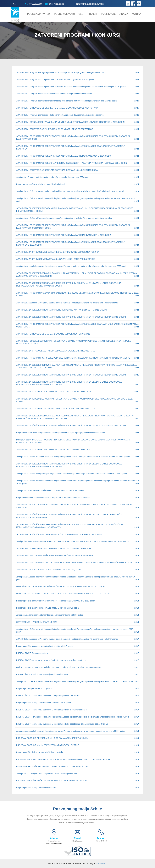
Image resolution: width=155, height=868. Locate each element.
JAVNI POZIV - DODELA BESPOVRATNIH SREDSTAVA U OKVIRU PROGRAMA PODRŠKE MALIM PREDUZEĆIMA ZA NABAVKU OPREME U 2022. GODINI (78, 342)
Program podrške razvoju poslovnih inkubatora (78, 788)
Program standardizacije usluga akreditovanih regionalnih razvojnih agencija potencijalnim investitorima (78, 433)
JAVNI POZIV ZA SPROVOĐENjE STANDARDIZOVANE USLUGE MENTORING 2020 (78, 450)
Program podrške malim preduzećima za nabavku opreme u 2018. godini (78, 608)
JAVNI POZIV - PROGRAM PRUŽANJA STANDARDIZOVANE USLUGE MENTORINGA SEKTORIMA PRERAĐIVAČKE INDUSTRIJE (78, 563)
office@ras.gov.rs (55, 4)
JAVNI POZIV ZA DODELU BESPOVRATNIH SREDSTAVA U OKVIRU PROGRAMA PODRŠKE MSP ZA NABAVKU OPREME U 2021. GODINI (78, 400)
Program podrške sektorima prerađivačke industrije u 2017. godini (78, 646)
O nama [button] (124, 14)
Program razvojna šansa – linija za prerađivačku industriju (78, 184)
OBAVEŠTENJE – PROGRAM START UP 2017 (78, 622)
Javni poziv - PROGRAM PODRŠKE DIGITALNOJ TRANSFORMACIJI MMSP (78, 491)
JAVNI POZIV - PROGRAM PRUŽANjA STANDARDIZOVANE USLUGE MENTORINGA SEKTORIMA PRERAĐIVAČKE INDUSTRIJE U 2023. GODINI (78, 294)
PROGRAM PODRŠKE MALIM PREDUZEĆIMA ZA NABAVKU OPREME (78, 745)
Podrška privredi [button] (39, 14)
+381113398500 (34, 4)
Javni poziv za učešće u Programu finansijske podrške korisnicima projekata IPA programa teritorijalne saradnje (78, 218)
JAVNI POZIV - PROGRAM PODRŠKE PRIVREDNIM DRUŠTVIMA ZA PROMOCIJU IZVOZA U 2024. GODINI (78, 156)
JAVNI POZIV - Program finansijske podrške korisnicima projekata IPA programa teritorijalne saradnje (78, 72)
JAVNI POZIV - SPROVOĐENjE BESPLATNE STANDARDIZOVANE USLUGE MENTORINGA (78, 170)
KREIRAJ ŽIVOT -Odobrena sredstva (78, 653)
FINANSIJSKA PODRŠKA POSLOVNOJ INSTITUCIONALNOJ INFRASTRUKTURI (78, 766)
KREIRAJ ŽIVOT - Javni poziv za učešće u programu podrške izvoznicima (78, 696)
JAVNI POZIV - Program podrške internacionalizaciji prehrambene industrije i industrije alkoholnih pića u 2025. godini (78, 101)
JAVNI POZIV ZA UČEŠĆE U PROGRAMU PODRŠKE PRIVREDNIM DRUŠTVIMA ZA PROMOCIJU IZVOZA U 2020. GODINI (78, 426)
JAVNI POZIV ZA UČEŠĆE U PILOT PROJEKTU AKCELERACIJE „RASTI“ (78, 570)
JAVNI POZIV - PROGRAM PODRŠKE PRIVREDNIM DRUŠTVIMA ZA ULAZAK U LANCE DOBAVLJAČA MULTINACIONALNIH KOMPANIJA (78, 148)
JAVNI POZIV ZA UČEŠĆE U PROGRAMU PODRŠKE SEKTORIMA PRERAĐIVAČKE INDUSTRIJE (78, 534)
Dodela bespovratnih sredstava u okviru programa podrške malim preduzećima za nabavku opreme (78, 667)
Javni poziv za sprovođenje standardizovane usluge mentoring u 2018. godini (78, 615)
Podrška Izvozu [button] (65, 14)
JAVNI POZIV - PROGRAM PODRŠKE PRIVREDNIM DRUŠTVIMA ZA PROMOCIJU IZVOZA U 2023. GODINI (78, 235)
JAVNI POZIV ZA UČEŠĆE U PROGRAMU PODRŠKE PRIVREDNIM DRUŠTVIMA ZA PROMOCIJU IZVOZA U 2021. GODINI (78, 375)
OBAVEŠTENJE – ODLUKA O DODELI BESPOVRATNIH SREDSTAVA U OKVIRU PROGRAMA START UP (78, 594)
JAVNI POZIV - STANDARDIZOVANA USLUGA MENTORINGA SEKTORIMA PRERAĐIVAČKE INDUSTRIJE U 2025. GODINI (78, 122)
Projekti (93, 14)
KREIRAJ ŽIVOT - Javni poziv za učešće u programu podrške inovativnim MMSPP (78, 710)
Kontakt (137, 14)
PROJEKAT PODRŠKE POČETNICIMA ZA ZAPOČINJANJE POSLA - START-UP (78, 781)
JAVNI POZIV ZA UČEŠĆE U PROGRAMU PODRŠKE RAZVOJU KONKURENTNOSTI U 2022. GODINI (78, 310)
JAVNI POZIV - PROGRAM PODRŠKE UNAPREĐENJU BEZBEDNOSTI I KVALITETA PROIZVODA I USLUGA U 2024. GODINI (78, 163)
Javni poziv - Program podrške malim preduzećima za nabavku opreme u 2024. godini (78, 177)
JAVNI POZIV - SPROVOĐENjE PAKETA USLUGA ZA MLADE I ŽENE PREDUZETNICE (78, 129)
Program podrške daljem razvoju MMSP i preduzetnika (78, 752)
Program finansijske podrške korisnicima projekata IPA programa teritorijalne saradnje (78, 498)
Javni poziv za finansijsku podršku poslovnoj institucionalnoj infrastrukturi (78, 773)
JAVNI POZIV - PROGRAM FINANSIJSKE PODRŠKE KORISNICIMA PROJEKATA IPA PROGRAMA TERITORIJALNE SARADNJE (78, 358)
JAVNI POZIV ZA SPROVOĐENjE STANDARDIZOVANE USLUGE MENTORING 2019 (78, 548)
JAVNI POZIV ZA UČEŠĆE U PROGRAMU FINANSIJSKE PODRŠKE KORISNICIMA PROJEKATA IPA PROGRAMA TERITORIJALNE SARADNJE (78, 506)
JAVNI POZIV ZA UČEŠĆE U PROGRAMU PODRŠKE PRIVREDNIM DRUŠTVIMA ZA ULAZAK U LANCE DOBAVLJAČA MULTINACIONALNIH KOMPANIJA (78, 516)
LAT (15, 4)
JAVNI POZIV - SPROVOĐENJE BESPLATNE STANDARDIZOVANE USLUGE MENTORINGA (78, 108)
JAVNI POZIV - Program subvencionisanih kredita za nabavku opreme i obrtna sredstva (78, 94)
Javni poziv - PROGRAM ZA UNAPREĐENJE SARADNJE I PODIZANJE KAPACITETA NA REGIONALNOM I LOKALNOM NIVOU (78, 541)
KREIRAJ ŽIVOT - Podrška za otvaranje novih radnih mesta (78, 674)
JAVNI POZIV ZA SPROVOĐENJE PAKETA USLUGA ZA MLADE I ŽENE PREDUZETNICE (78, 351)
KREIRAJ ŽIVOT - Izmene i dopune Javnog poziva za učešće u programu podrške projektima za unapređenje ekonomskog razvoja (78, 717)
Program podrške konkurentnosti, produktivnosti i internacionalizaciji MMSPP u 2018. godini (78, 601)
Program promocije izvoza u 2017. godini (78, 689)
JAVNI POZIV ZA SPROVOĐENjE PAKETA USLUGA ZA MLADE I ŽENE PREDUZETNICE (78, 259)
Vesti (82, 14)
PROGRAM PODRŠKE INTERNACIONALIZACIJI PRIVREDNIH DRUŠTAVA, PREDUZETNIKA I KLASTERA (78, 759)
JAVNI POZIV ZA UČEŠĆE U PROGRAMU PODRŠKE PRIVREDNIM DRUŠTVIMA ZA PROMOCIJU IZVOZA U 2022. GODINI (78, 317)
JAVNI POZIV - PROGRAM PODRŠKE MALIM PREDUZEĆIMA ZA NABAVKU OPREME (78, 556)
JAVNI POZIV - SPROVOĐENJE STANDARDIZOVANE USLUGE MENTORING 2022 (78, 334)
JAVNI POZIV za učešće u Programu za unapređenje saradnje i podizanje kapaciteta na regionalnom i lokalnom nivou (78, 303)
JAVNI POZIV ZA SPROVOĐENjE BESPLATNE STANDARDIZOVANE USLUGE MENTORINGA (78, 252)
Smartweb (101, 863)
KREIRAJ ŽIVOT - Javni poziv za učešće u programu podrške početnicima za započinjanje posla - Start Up (78, 724)
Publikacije (109, 14)
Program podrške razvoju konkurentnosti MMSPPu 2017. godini (78, 703)
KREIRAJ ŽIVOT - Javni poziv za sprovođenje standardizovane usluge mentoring (78, 660)
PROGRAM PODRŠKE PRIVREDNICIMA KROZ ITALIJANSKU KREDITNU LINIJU (78, 738)
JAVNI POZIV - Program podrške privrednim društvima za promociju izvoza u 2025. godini (78, 80)
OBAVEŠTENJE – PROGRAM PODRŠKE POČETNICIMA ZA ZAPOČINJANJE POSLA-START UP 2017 (78, 587)
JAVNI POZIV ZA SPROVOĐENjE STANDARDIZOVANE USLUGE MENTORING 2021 (78, 392)
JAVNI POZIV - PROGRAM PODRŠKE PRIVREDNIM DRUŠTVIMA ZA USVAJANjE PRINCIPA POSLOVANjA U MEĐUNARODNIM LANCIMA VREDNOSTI (78, 138)
